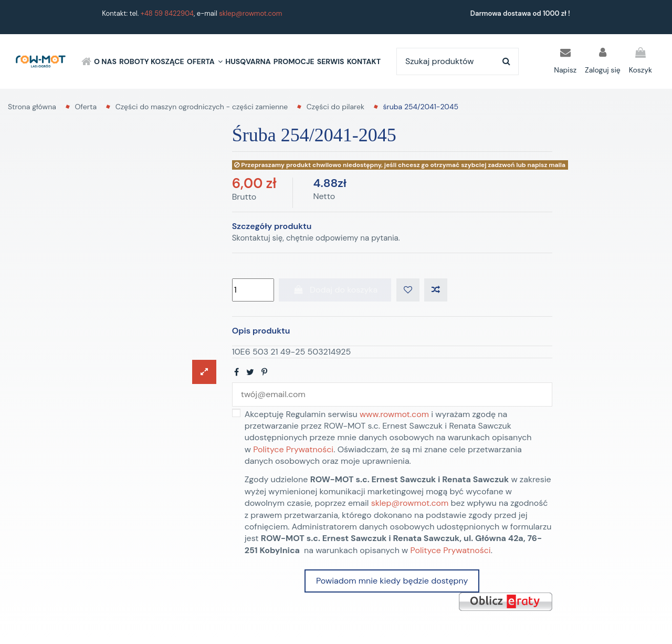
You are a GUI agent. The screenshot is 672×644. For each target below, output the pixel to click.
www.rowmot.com (394, 414)
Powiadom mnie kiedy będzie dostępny (392, 581)
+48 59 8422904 (167, 13)
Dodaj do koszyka (335, 290)
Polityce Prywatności (293, 449)
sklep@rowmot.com (250, 13)
